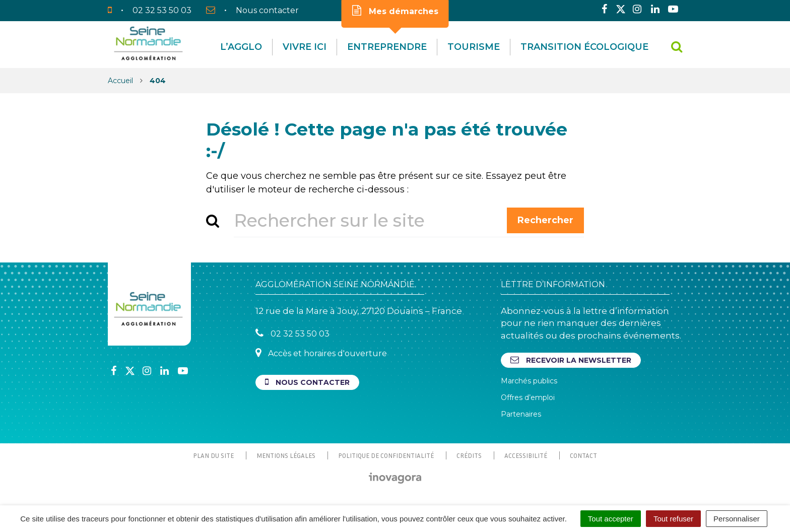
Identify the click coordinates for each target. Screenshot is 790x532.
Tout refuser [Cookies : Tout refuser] (673, 519)
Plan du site (213, 455)
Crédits (469, 455)
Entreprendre (387, 47)
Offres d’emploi (528, 397)
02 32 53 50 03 (292, 333)
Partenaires (521, 414)
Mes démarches (395, 11)
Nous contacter (307, 382)
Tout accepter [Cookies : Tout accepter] (611, 519)
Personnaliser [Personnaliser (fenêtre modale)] (737, 519)
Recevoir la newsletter (571, 360)
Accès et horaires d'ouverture (321, 353)
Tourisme (474, 47)
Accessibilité (526, 455)
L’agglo (241, 47)
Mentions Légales (286, 455)
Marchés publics (529, 381)
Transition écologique (584, 47)
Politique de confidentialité (386, 455)
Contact (583, 455)
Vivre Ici (305, 47)
